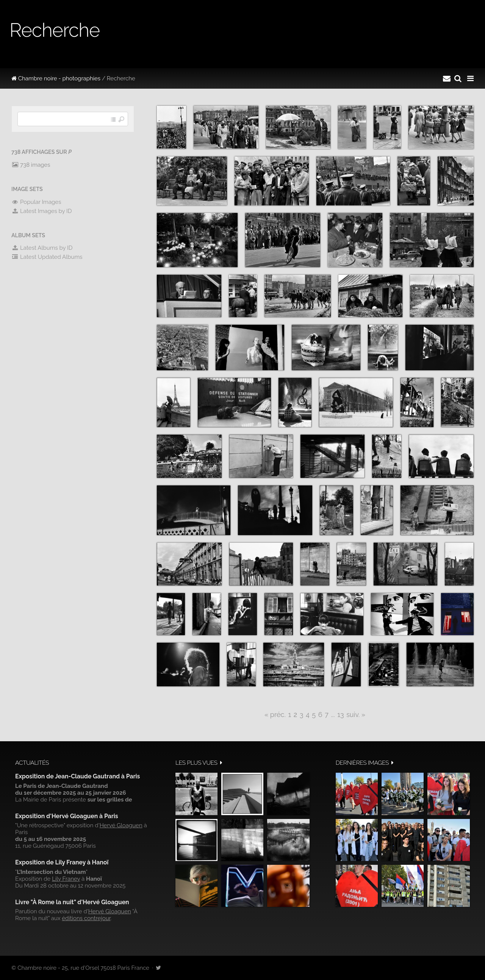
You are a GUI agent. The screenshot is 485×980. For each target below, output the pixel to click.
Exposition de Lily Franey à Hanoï (62, 862)
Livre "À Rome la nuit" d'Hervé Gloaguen (72, 902)
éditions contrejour (86, 918)
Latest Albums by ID (42, 248)
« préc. (275, 715)
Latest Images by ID (42, 211)
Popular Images (36, 202)
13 (340, 715)
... (333, 715)
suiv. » (356, 715)
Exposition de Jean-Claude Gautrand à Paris (77, 776)
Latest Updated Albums (47, 257)
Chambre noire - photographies (56, 78)
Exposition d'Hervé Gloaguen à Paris (67, 816)
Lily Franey (66, 879)
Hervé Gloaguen (121, 825)
